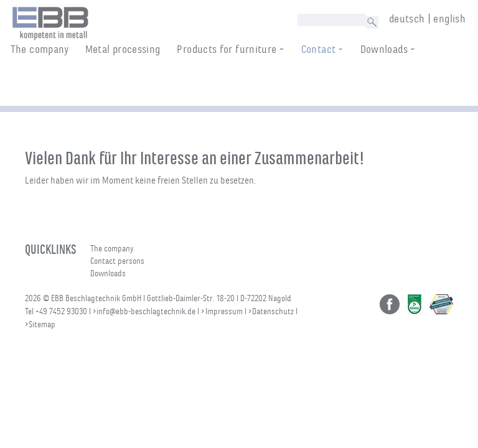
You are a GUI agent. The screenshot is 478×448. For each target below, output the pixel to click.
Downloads (396, 84)
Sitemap (42, 324)
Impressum (224, 311)
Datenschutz (273, 311)
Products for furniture (239, 84)
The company (52, 84)
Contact (330, 84)
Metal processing (135, 84)
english (449, 19)
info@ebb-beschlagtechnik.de (146, 311)
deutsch (407, 19)
